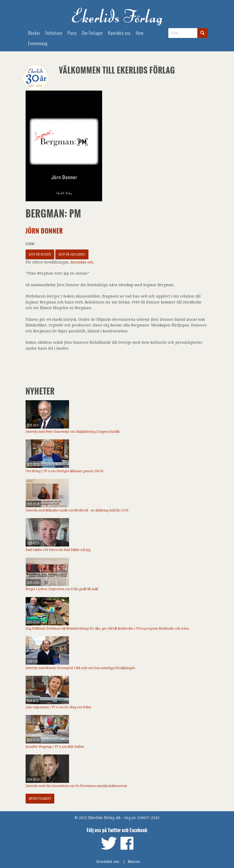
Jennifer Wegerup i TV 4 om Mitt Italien (55, 747)
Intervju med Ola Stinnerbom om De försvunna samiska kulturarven (76, 786)
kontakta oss (82, 262)
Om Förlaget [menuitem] (92, 33)
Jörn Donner (44, 231)
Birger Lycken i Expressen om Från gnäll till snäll (62, 589)
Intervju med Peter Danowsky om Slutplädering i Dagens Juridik (73, 432)
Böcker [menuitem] (34, 33)
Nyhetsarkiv (40, 799)
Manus (134, 862)
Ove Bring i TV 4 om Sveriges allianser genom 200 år (65, 471)
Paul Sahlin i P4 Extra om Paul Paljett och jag (58, 550)
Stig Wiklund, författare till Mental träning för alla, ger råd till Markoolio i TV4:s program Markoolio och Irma (107, 629)
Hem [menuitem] (140, 33)
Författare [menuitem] (54, 33)
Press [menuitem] (72, 33)
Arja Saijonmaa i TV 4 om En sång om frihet (58, 707)
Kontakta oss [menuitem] (119, 33)
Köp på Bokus (40, 254)
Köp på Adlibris (72, 254)
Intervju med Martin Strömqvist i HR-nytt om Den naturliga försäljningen (80, 668)
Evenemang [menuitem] (38, 43)
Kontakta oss (108, 862)
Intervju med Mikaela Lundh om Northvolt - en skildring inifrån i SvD (77, 510)
